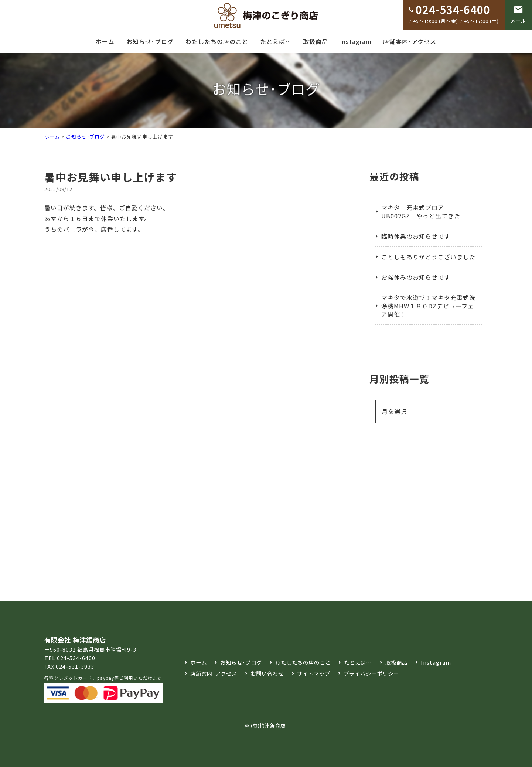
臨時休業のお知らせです (416, 236)
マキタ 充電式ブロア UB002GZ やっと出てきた (421, 211)
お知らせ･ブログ (150, 41)
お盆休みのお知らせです (416, 277)
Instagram (356, 41)
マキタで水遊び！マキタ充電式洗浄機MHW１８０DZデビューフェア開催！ (428, 306)
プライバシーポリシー (371, 673)
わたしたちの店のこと (217, 41)
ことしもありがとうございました (428, 257)
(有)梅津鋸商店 (268, 725)
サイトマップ (314, 673)
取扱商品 (316, 41)
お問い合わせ (267, 673)
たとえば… (276, 41)
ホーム (105, 41)
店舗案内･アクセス (410, 41)
